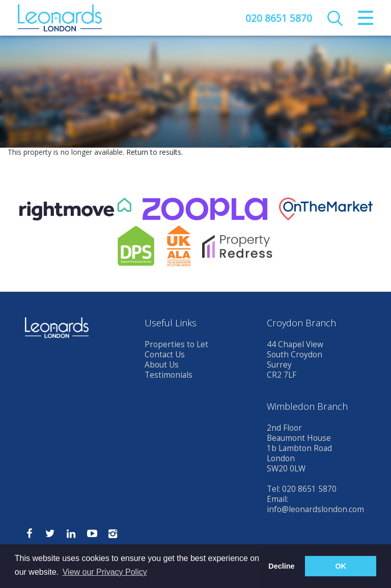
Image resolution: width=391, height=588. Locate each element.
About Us (162, 365)
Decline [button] (281, 566)
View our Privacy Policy (105, 572)
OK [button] (341, 566)
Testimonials (169, 375)
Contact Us (165, 355)
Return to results (154, 152)
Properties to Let (176, 344)
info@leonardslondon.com (315, 509)
